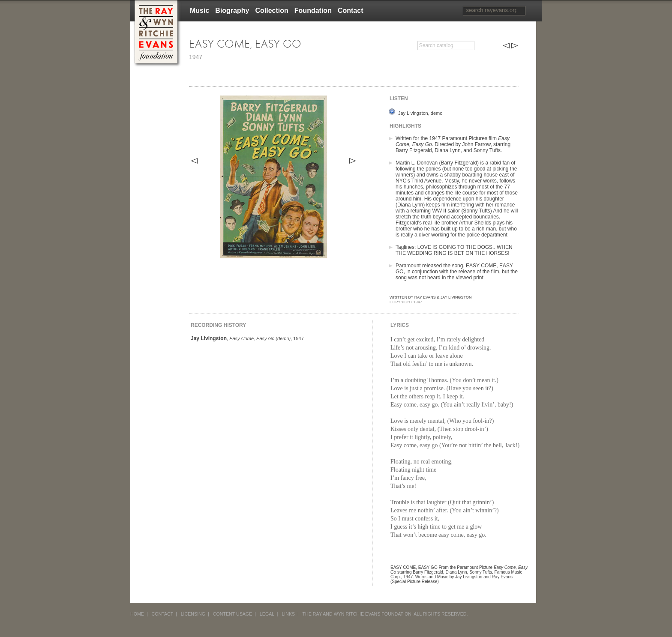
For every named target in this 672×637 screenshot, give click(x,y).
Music (199, 10)
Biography (232, 10)
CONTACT (163, 614)
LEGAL (267, 614)
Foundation (313, 10)
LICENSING (193, 614)
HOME (137, 614)
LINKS (288, 614)
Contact (351, 10)
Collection (271, 10)
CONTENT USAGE (233, 614)
